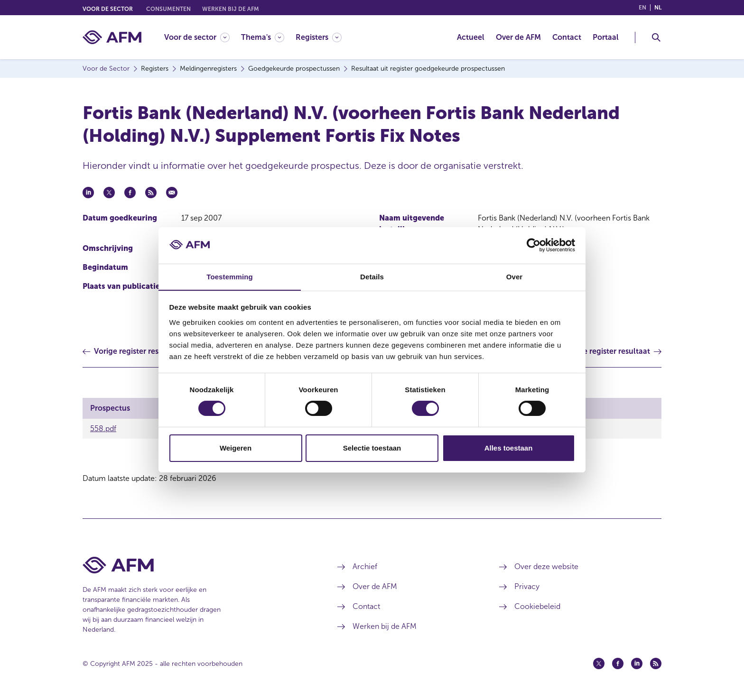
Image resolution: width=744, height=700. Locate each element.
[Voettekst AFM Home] (196, 565)
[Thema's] (263, 37)
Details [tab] (372, 276)
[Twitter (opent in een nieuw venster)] (599, 663)
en (642, 8)
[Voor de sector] (197, 37)
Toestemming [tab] (230, 276)
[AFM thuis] (112, 37)
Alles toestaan (509, 448)
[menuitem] (203, 37)
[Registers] (319, 37)
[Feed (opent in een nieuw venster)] (656, 663)
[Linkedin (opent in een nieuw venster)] (637, 663)
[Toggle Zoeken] (656, 37)
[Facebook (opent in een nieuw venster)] (618, 663)
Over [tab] (515, 276)
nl (658, 8)
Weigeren (236, 448)
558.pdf (103, 428)
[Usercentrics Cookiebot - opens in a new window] (534, 245)
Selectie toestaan (372, 448)
